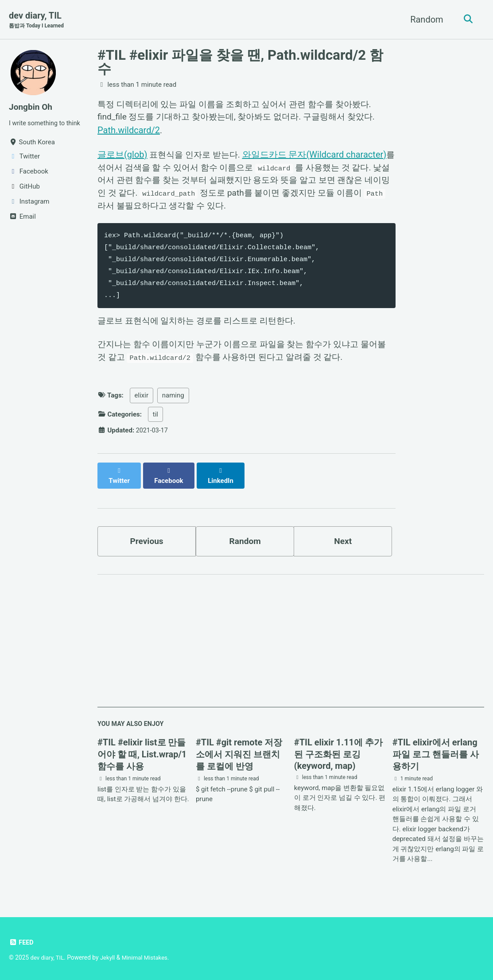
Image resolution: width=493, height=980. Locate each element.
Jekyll (110, 958)
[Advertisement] (291, 645)
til (155, 422)
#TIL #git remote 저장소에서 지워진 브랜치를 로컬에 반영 (239, 755)
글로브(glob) (122, 156)
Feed (21, 943)
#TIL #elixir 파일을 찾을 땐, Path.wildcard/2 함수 (240, 62)
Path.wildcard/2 (129, 131)
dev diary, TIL (38, 20)
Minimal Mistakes (148, 958)
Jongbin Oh (32, 107)
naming (173, 403)
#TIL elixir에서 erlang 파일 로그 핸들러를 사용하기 (436, 755)
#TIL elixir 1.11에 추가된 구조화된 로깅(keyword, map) (338, 754)
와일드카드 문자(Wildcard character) (319, 156)
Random (425, 19)
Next (343, 540)
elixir (142, 403)
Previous (147, 540)
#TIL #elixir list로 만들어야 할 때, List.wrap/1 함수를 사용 (142, 755)
